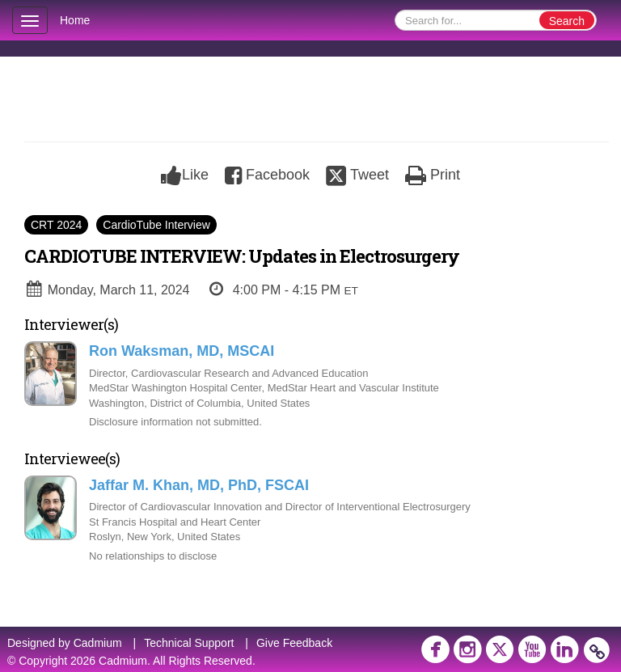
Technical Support (189, 643)
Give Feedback (294, 643)
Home (75, 20)
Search (567, 21)
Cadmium (98, 643)
